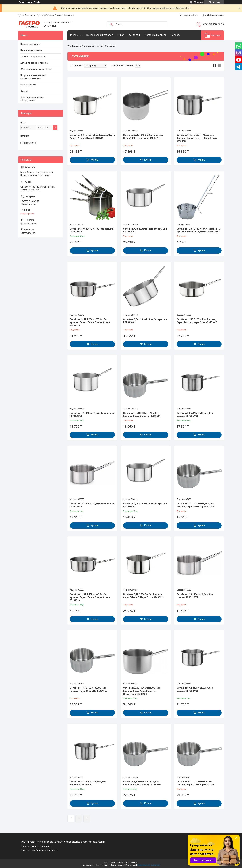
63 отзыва (198, 2)
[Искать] (111, 24)
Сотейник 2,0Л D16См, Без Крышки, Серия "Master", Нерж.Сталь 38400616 (92, 137)
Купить (95, 160)
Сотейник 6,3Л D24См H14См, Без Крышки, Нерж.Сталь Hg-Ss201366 (142, 783)
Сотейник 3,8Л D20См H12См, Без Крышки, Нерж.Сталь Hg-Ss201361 (142, 415)
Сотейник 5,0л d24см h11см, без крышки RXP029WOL (92, 230)
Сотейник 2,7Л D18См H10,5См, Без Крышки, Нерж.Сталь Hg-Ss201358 (195, 505)
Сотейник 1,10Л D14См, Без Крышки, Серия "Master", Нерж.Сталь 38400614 (143, 596)
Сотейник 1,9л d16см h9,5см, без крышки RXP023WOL (92, 415)
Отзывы (24, 91)
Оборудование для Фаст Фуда (36, 69)
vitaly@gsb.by (27, 214)
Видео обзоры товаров (100, 35)
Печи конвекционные (31, 50)
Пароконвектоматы (30, 44)
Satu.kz (135, 862)
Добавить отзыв (216, 15)
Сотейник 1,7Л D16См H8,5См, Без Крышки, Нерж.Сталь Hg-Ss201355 (88, 689)
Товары (74, 35)
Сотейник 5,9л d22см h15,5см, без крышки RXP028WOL (195, 689)
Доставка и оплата (155, 35)
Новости (175, 35)
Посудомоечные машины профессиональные (33, 77)
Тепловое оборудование (33, 57)
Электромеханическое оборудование (32, 99)
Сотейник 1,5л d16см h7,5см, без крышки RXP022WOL (92, 505)
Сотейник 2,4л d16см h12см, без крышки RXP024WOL (145, 505)
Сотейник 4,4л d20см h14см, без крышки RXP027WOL (145, 230)
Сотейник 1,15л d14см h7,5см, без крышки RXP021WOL (195, 596)
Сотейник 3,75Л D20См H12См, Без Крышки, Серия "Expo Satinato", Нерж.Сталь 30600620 (142, 691)
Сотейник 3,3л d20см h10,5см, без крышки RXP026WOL (195, 415)
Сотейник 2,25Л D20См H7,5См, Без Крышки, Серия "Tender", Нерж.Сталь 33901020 (90, 322)
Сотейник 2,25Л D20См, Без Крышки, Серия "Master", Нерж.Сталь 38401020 (197, 321)
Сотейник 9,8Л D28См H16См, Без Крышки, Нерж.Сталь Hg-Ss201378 (195, 783)
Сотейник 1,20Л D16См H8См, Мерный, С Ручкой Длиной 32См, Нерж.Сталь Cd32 (198, 230)
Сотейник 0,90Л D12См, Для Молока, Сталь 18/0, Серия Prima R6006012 (143, 137)
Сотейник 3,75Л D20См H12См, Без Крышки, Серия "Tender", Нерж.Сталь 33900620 (197, 138)
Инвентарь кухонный (92, 46)
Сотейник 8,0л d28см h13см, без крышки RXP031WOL (145, 321)
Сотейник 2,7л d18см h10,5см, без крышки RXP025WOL (88, 783)
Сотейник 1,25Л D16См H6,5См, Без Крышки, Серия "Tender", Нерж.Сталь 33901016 (90, 597)
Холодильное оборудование (35, 63)
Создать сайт (25, 2)
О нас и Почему (28, 85)
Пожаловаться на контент (149, 865)
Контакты (134, 35)
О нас (121, 35)
